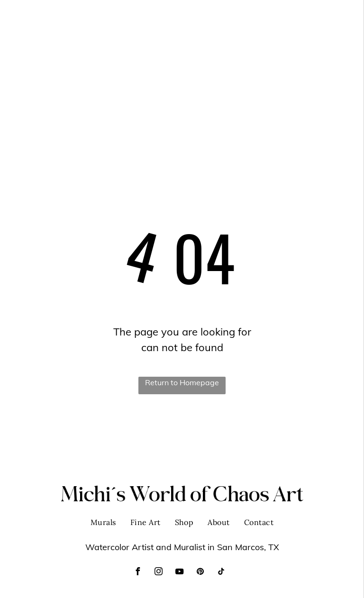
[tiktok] (221, 573)
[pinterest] (200, 573)
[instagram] (158, 573)
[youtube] (179, 573)
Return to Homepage (182, 382)
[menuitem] (209, 16)
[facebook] (137, 573)
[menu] (343, 16)
